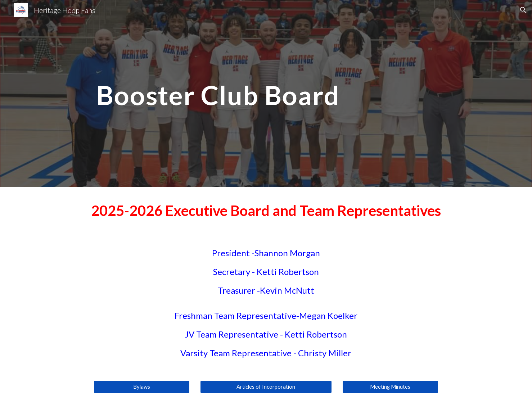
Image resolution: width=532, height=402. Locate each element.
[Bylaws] (141, 387)
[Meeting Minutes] (390, 387)
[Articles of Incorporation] (266, 387)
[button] (523, 10)
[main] (266, 93)
